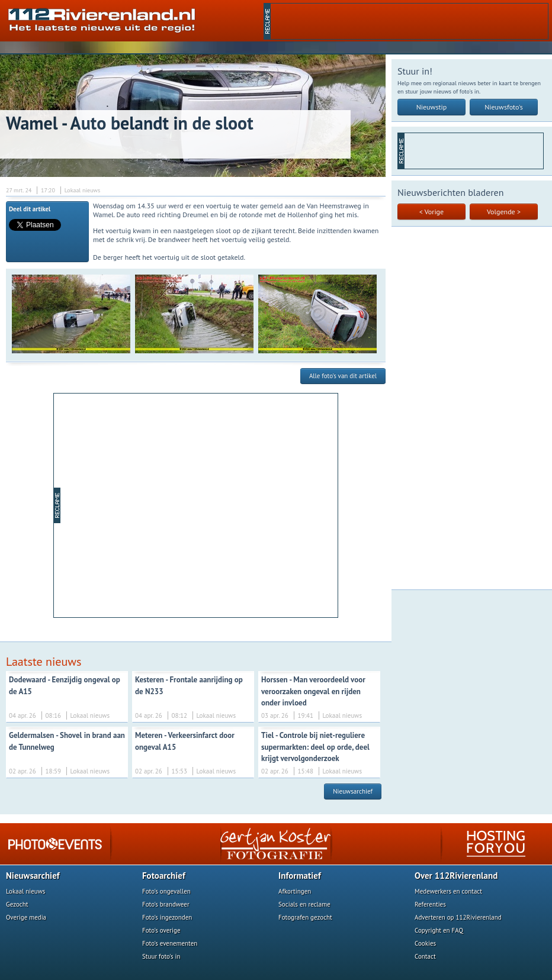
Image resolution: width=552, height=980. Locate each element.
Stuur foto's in (161, 956)
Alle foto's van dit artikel (343, 376)
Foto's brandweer (166, 904)
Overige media (26, 917)
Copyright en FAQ (439, 930)
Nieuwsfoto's (504, 107)
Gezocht (17, 904)
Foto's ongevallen (166, 891)
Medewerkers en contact (448, 891)
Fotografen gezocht (305, 917)
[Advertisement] (409, 21)
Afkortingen (295, 891)
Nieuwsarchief (353, 791)
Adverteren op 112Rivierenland (458, 917)
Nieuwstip (432, 107)
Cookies (425, 943)
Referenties (430, 904)
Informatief (300, 876)
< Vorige (431, 212)
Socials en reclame (304, 904)
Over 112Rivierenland (456, 876)
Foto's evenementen (170, 943)
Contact (425, 956)
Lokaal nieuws (25, 891)
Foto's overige (161, 930)
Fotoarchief (164, 876)
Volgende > (504, 212)
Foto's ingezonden (167, 917)
